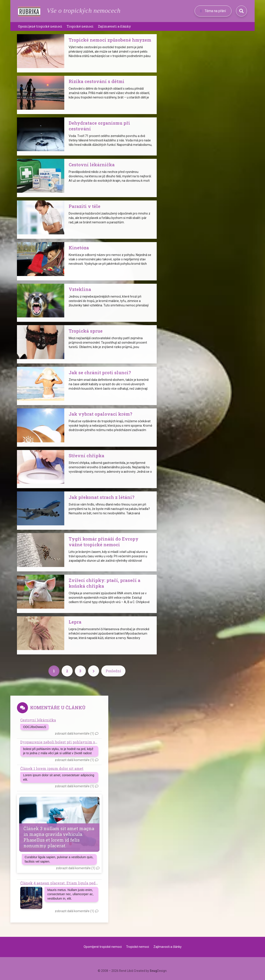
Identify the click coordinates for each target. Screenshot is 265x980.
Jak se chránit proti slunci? (100, 372)
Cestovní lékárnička (92, 165)
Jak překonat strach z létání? (102, 497)
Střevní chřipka (86, 456)
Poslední (113, 671)
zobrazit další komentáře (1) (75, 734)
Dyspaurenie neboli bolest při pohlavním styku (62, 742)
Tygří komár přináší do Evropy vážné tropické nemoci (104, 542)
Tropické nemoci (80, 26)
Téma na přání (213, 11)
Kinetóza (79, 248)
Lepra (75, 622)
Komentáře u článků (58, 708)
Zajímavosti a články (114, 26)
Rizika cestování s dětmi (97, 81)
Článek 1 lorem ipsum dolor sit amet (52, 768)
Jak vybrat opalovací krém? (100, 414)
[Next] (94, 671)
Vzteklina (80, 289)
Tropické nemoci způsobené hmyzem (110, 40)
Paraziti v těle (85, 206)
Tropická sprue (86, 331)
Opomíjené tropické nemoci (40, 26)
